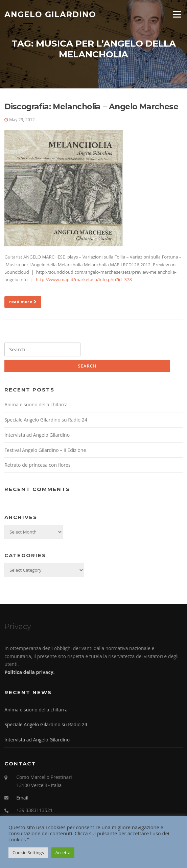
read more (23, 302)
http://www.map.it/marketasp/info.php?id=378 (84, 279)
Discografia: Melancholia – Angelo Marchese (91, 107)
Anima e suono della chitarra (36, 404)
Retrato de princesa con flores (37, 465)
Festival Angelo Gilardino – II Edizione (45, 450)
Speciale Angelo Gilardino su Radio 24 (46, 420)
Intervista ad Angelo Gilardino (37, 435)
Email (22, 798)
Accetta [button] (63, 852)
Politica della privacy (29, 672)
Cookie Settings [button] (28, 852)
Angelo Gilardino (50, 14)
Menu (177, 14)
